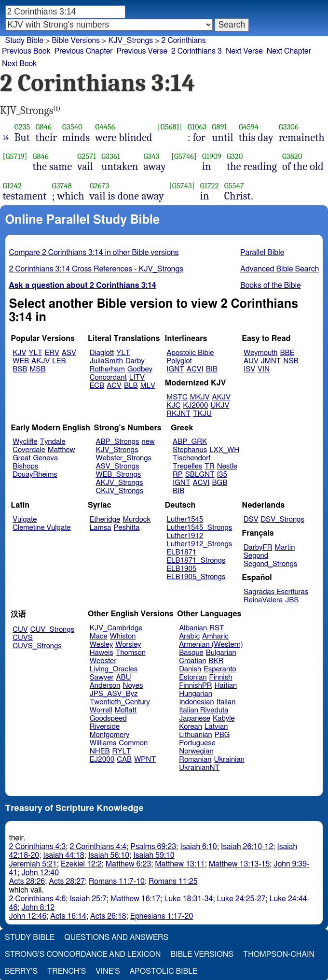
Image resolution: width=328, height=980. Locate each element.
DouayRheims (35, 475)
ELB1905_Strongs (196, 577)
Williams (103, 743)
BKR (216, 661)
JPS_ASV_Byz (114, 694)
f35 (222, 475)
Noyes (133, 686)
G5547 (234, 186)
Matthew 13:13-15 (239, 864)
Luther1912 (185, 536)
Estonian (193, 677)
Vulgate (25, 519)
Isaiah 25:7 (88, 899)
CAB (124, 760)
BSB (20, 369)
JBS (292, 600)
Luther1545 (185, 519)
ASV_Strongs (117, 466)
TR (209, 466)
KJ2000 (195, 405)
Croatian (192, 661)
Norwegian (196, 751)
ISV (249, 369)
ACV (114, 386)
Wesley (101, 645)
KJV (19, 353)
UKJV (220, 405)
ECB (97, 386)
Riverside (105, 727)
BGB (219, 483)
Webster (103, 661)
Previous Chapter (84, 51)
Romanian (195, 760)
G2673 (100, 186)
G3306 (289, 127)
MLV (148, 386)
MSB (37, 369)
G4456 (105, 127)
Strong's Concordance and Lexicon (83, 954)
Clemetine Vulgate (41, 528)
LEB (59, 361)
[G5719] (15, 156)
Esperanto (220, 669)
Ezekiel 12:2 (81, 864)
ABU (123, 677)
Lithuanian (196, 735)
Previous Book (26, 51)
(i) (57, 108)
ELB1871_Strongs (196, 561)
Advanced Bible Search (280, 269)
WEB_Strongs (118, 475)
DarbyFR (258, 547)
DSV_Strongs (282, 519)
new (148, 442)
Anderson (105, 686)
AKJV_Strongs (119, 483)
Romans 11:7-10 (117, 881)
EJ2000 (102, 760)
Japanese (195, 718)
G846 (43, 127)
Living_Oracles (114, 669)
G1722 (210, 186)
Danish (190, 669)
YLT (35, 353)
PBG (222, 735)
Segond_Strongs (270, 564)
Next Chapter (289, 51)
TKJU (202, 414)
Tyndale (53, 442)
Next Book (19, 64)
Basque (191, 653)
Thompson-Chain (279, 954)
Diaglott (102, 353)
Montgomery (110, 735)
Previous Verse (142, 51)
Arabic (189, 636)
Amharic (215, 636)
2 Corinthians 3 (197, 51)
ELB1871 (181, 552)
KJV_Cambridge (116, 628)
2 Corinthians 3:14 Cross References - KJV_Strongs (96, 269)
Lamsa (101, 528)
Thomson (131, 653)
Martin (285, 547)
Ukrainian (229, 760)
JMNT (271, 361)
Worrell (101, 710)
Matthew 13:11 (180, 864)
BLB (131, 386)
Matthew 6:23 (129, 864)
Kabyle (224, 718)
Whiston (123, 636)
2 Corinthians (184, 41)
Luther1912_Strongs (199, 544)
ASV (69, 353)
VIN (264, 369)
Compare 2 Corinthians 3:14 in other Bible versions (94, 253)
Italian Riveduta (204, 710)
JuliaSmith (106, 361)
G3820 (292, 156)
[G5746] (184, 156)
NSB (291, 361)
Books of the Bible (271, 285)
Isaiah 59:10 (154, 855)
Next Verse (244, 51)
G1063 (197, 127)
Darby (135, 361)
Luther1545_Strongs (199, 528)
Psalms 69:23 (153, 847)
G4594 (249, 127)
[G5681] (170, 127)
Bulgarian (221, 653)
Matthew (61, 450)
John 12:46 (28, 916)
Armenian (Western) (211, 645)
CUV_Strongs (52, 630)
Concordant (108, 377)
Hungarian (196, 694)
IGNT (175, 369)
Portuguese (197, 743)
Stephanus (190, 450)
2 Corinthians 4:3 (38, 847)
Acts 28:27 (67, 881)
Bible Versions (76, 41)
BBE (287, 353)
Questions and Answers (116, 937)
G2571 (87, 156)
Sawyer (102, 677)
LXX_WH (224, 450)
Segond (256, 556)
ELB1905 (181, 569)
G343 (151, 156)
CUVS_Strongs (37, 646)
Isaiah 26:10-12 (247, 847)
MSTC (177, 397)
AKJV (41, 361)
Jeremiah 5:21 (33, 864)
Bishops (25, 466)
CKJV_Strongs (119, 491)
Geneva (45, 458)
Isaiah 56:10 (109, 855)
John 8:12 (38, 908)
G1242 (12, 186)
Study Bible (24, 41)
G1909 (212, 156)
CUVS (23, 638)
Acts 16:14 (68, 916)
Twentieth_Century (120, 702)
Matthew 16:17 (135, 899)
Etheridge (105, 519)
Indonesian (197, 702)
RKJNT (178, 414)
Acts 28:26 (27, 881)
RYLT (121, 751)
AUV (251, 361)
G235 (22, 127)
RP (178, 475)
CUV (20, 630)
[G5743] (182, 186)
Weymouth (261, 353)
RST (217, 628)
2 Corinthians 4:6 (38, 899)
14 (6, 138)
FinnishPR (196, 686)
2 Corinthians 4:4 (98, 847)
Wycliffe (25, 442)
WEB (21, 361)
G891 (219, 127)
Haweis (102, 653)
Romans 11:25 (173, 881)
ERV (52, 353)
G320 (235, 156)
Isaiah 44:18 (63, 855)
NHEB (100, 751)
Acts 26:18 (108, 916)
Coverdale (29, 450)
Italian (226, 702)
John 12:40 (40, 873)
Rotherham (107, 369)
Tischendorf (191, 458)
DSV (251, 519)
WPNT (145, 760)
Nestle (227, 466)
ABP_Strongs (117, 442)
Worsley (128, 645)
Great (21, 458)
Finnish (221, 677)
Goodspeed (108, 718)
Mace (99, 636)
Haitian (226, 686)
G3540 (72, 127)
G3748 (62, 186)
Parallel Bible (262, 253)
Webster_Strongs (123, 458)
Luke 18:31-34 (188, 899)
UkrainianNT (199, 768)
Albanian (193, 628)
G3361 (111, 156)
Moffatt (126, 710)
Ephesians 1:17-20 (162, 916)
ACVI (195, 369)
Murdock (137, 519)
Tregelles (187, 466)
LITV (137, 377)
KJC (173, 405)
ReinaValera (263, 600)
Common (133, 743)
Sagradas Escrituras (276, 592)
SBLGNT (200, 475)
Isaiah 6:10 (198, 847)
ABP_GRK (190, 442)
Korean (191, 727)
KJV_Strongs (130, 41)
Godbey (140, 369)
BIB (212, 369)
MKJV (200, 397)
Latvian (216, 727)
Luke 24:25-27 (241, 899)
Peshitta (127, 528)
